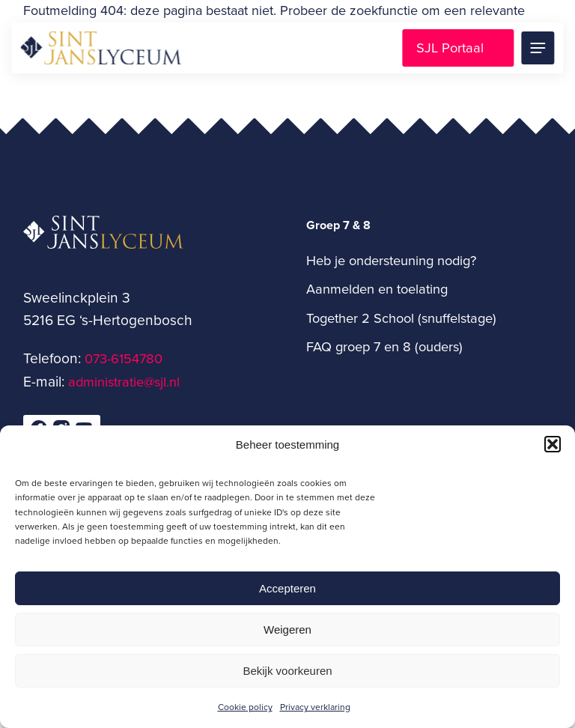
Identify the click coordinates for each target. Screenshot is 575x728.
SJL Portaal (450, 47)
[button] (553, 444)
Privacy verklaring (315, 707)
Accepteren (287, 588)
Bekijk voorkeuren (287, 671)
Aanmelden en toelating (377, 288)
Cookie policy (245, 707)
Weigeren (287, 630)
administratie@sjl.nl (124, 381)
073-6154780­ (124, 358)
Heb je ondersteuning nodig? (391, 260)
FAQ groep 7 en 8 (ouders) (384, 346)
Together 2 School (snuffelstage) (401, 318)
